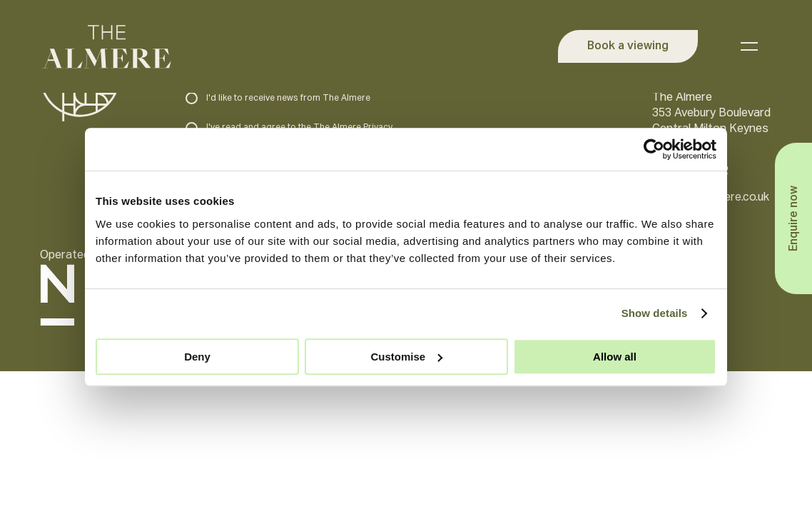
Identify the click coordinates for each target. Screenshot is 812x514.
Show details (655, 313)
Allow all (615, 357)
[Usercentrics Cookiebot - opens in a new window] (654, 149)
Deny (197, 357)
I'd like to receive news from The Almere (278, 99)
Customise (406, 357)
